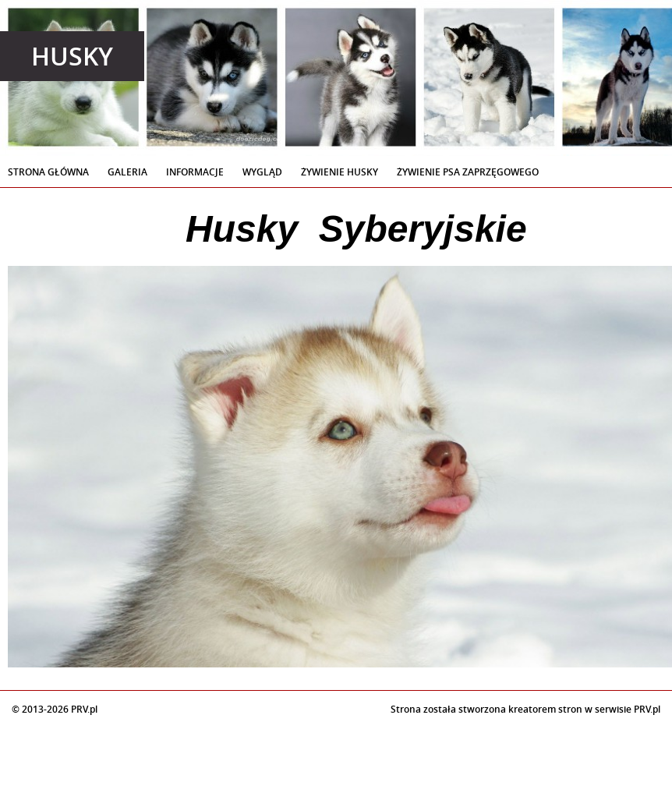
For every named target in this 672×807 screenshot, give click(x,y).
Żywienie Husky (340, 172)
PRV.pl (647, 709)
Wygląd (262, 172)
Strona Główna (48, 172)
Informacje (195, 172)
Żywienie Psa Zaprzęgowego (468, 172)
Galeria (127, 172)
